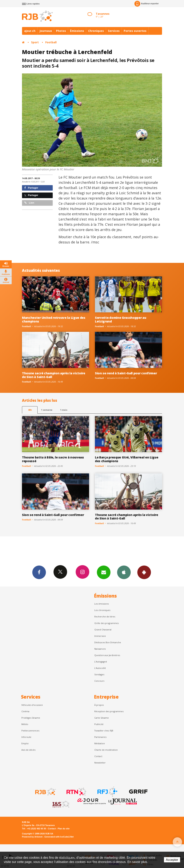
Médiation (100, 743)
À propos (99, 705)
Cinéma (25, 711)
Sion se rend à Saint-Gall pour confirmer (126, 373)
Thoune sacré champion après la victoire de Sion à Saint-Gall (54, 375)
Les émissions (102, 604)
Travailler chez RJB (104, 731)
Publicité (99, 724)
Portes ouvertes (135, 31)
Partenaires (100, 737)
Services (114, 31)
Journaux (46, 31)
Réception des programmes (109, 711)
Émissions (77, 31)
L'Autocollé (100, 668)
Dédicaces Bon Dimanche (108, 642)
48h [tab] (30, 410)
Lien (29, 203)
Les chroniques (102, 610)
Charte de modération (106, 750)
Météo (25, 724)
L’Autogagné (101, 662)
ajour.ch (30, 31)
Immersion (100, 636)
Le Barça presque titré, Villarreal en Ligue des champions (127, 459)
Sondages (99, 674)
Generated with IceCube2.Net (59, 837)
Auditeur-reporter (147, 4)
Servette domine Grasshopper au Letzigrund (121, 319)
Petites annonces (30, 731)
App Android (144, 572)
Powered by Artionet (32, 837)
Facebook (39, 572)
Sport (35, 42)
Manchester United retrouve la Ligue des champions (54, 319)
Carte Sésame (102, 718)
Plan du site (64, 829)
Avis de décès (28, 750)
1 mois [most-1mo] (64, 410)
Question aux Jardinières (107, 655)
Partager (31, 188)
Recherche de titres (105, 617)
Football (51, 42)
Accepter (172, 860)
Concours (99, 681)
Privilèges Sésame (31, 718)
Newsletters (104, 572)
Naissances (100, 649)
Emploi (25, 743)
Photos (61, 31)
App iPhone (124, 572)
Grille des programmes (106, 623)
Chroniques (96, 31)
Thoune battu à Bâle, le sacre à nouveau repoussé (53, 459)
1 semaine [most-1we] (47, 410)
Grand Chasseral (103, 630)
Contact (98, 756)
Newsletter (100, 763)
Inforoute (26, 737)
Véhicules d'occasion (32, 705)
